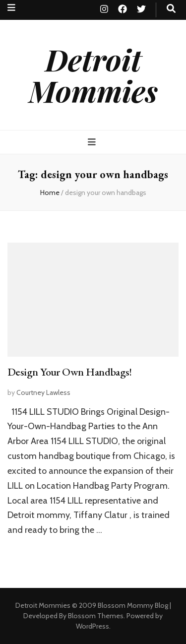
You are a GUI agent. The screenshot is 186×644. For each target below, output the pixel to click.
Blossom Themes (96, 616)
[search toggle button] (171, 9)
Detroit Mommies (93, 75)
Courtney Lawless (43, 392)
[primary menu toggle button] (93, 142)
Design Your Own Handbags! (69, 372)
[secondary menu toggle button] (11, 8)
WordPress (93, 626)
